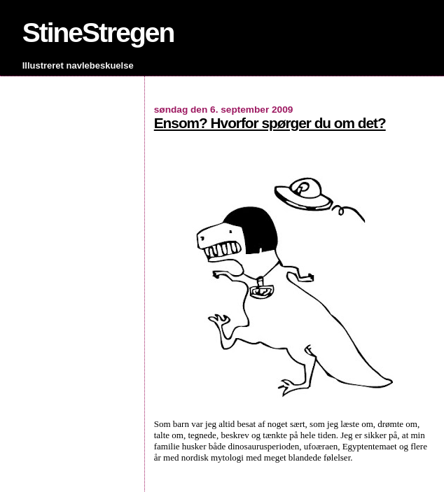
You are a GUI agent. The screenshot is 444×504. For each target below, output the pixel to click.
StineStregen (98, 33)
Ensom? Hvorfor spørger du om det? (270, 123)
